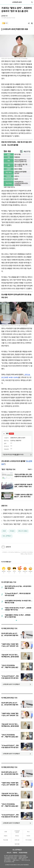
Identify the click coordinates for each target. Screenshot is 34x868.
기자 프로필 (28, 840)
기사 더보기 (30, 469)
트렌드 (6, 836)
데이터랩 (17, 844)
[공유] (29, 23)
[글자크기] (32, 23)
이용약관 (15, 853)
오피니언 (17, 840)
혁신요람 (6, 840)
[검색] (32, 2)
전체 (6, 832)
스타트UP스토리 (17, 2)
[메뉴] (2, 2)
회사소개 (9, 853)
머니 (28, 832)
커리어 (28, 836)
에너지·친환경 (23, 531)
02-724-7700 (27, 860)
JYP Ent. (27, 375)
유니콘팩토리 (7, 536)
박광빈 (13, 531)
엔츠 (5, 531)
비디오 (17, 836)
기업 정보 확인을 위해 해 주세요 (13, 455)
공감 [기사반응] (7, 23)
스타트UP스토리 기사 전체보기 (11, 684)
